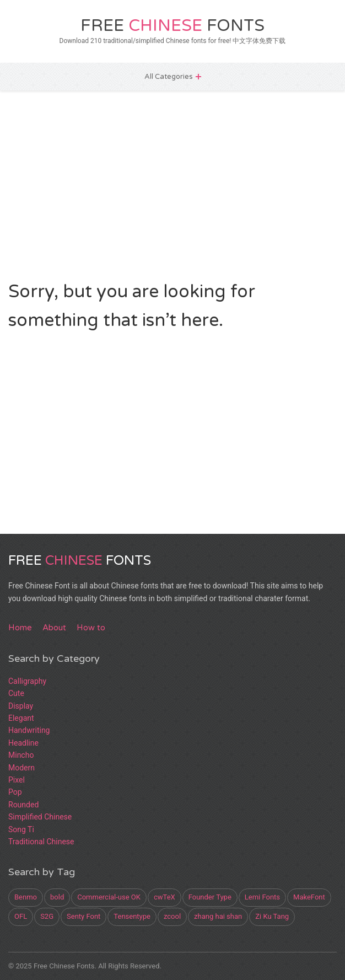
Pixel (17, 780)
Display (21, 706)
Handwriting (29, 730)
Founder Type (210, 897)
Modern (21, 768)
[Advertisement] (172, 184)
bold (57, 897)
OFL (21, 916)
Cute (16, 693)
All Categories (169, 77)
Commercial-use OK (109, 897)
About (54, 628)
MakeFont (309, 897)
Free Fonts (172, 26)
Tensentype (132, 916)
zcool (172, 916)
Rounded (23, 805)
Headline (23, 743)
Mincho (21, 755)
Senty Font (83, 916)
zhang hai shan (218, 916)
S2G (47, 916)
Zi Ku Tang (272, 916)
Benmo (26, 897)
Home (20, 628)
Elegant (21, 718)
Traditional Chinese (41, 842)
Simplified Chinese (40, 817)
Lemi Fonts (262, 897)
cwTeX (165, 897)
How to (91, 628)
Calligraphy (27, 681)
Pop (15, 792)
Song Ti (21, 829)
